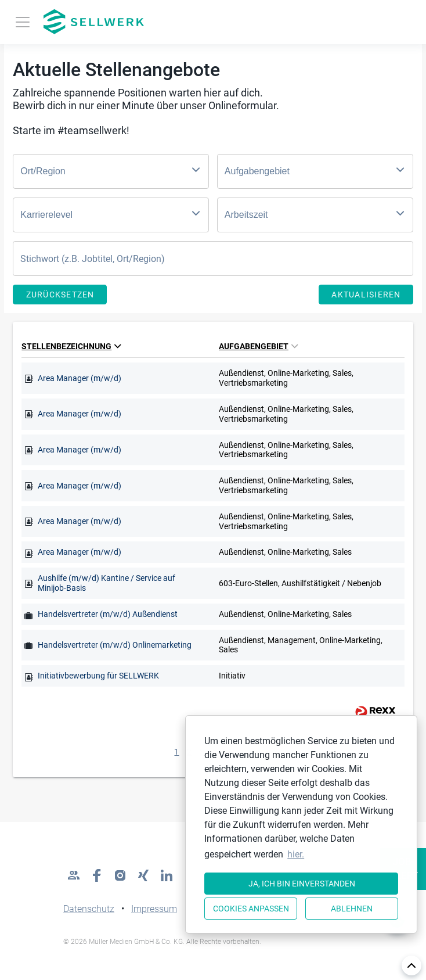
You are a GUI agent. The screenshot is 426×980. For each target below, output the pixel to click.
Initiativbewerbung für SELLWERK (98, 676)
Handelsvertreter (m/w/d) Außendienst (108, 614)
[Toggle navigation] (23, 22)
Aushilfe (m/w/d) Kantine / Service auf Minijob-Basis (106, 583)
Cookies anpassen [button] (251, 909)
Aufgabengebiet (258, 346)
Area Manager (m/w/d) (80, 378)
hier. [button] (296, 854)
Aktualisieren (366, 295)
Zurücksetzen (60, 295)
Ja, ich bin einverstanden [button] (302, 884)
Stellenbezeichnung (71, 346)
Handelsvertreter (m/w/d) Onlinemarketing (115, 645)
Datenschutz (89, 909)
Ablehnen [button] (352, 909)
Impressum (154, 909)
